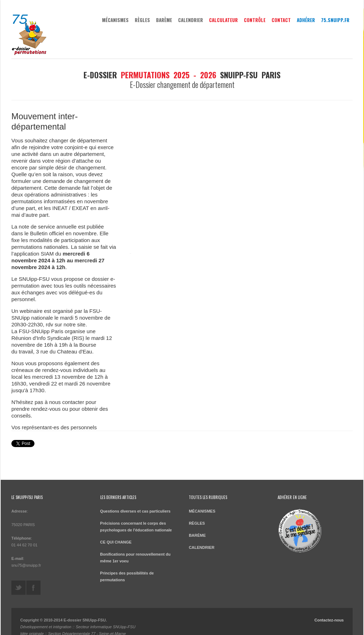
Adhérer (306, 20)
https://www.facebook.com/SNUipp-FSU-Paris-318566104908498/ (33, 579)
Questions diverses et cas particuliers (135, 503)
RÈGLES (142, 20)
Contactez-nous (329, 612)
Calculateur (223, 20)
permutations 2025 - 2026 (168, 75)
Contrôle (255, 20)
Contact (281, 20)
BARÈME (164, 20)
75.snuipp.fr (335, 20)
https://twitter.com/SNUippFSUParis (18, 579)
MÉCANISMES (115, 20)
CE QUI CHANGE (116, 534)
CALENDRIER (191, 20)
